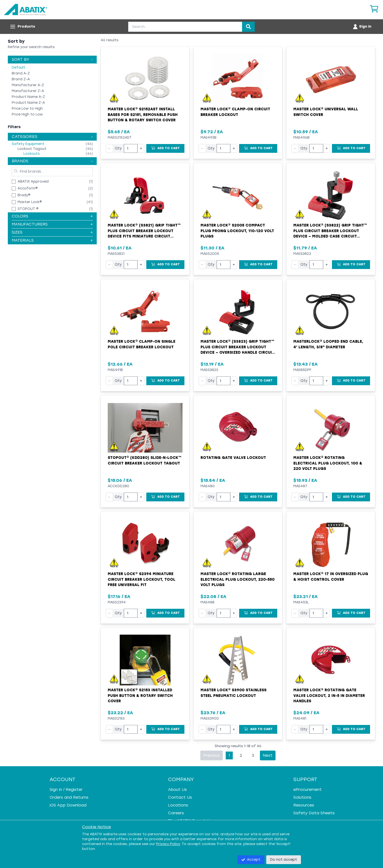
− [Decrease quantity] (109, 148)
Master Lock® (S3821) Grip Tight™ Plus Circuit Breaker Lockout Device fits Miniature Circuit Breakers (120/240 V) (144, 231)
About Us (177, 790)
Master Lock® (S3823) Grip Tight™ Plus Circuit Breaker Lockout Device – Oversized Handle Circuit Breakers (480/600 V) (237, 347)
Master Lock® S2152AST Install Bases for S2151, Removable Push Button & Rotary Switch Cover (143, 115)
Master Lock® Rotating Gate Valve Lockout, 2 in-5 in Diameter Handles (329, 696)
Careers (176, 813)
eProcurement (308, 790)
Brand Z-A (21, 79)
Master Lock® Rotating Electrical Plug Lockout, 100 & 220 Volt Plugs (328, 463)
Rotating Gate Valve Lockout (233, 458)
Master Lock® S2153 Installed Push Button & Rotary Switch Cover (140, 696)
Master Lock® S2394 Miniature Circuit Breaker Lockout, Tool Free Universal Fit (142, 579)
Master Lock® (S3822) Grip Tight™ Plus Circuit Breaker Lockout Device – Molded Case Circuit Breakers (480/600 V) (330, 231)
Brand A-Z (21, 73)
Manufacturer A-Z (28, 85)
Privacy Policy (168, 844)
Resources (304, 805)
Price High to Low (27, 114)
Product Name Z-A (28, 103)
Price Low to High (27, 108)
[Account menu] (362, 27)
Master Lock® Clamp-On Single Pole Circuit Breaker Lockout (142, 344)
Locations (178, 805)
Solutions (302, 797)
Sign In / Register (66, 790)
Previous (212, 755)
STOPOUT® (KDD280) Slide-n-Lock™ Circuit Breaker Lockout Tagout (145, 460)
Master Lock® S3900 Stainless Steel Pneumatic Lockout (234, 693)
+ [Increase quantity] (141, 148)
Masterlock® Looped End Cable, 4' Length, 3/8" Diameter (328, 344)
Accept (251, 860)
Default (19, 67)
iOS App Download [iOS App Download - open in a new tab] (68, 805)
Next (268, 755)
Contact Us (180, 797)
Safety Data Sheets (314, 813)
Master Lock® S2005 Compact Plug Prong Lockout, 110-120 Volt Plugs (237, 231)
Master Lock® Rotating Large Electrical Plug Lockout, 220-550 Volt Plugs (238, 579)
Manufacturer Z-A (28, 91)
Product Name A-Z (28, 97)
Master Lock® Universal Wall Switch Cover (326, 112)
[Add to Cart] (165, 148)
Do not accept (284, 860)
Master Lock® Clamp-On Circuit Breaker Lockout (235, 112)
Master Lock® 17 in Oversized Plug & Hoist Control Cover (331, 577)
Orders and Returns (69, 797)
